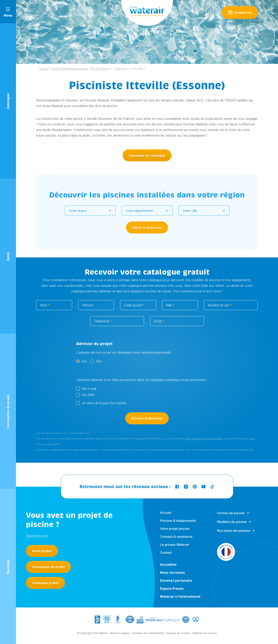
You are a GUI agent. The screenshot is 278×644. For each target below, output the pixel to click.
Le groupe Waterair (175, 548)
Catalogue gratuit (45, 583)
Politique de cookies (178, 634)
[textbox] (88, 211)
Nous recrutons (172, 576)
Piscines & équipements (178, 524)
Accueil (166, 516)
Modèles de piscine (232, 526)
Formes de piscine (231, 517)
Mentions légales (120, 634)
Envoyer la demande (147, 423)
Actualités (168, 568)
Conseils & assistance (176, 540)
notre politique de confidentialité (204, 443)
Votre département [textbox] (139, 211)
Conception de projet (48, 567)
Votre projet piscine (175, 532)
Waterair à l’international (180, 600)
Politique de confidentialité (148, 634)
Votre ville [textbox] (190, 211)
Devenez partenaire (176, 584)
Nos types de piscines (234, 534)
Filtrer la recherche (147, 228)
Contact (166, 556)
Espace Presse (172, 592)
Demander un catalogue (147, 155)
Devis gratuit (42, 551)
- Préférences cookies (204, 634)
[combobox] (90, 210)
